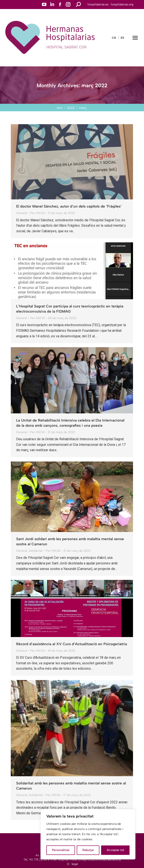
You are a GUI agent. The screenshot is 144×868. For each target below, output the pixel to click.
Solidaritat (36, 551)
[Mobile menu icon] (135, 38)
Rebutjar (88, 850)
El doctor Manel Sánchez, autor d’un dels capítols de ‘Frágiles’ (69, 206)
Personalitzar (61, 850)
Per (37, 213)
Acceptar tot (115, 850)
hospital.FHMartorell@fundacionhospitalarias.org (89, 860)
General (22, 213)
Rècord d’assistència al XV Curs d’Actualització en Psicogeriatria (72, 644)
